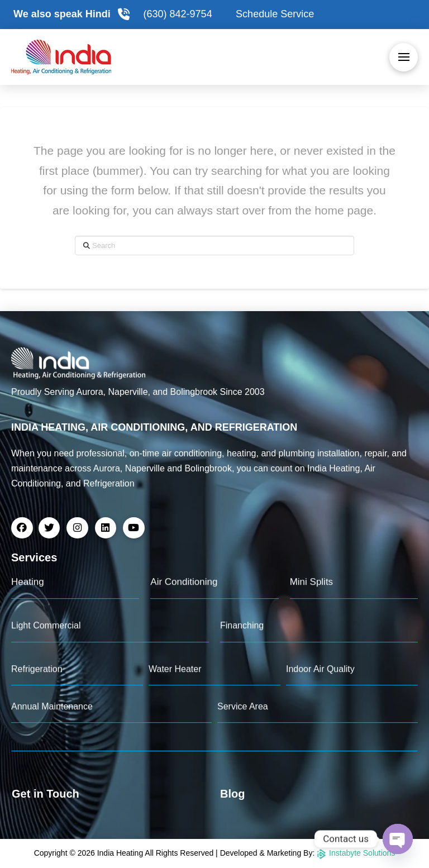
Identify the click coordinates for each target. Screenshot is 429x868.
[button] (404, 57)
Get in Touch (46, 794)
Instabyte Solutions (356, 853)
